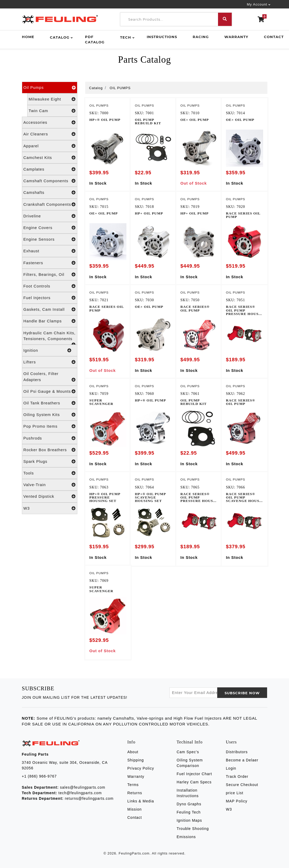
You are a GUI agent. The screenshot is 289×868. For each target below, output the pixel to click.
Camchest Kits (50, 158)
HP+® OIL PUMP (105, 120)
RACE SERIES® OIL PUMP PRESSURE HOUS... (244, 310)
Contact (274, 37)
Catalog (60, 37)
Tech (126, 37)
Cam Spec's (188, 752)
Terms (133, 785)
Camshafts (50, 193)
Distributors (237, 752)
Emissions (186, 837)
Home (28, 37)
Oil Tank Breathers (50, 403)
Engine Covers (50, 228)
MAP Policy (237, 801)
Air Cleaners (50, 134)
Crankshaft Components (50, 204)
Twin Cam (52, 111)
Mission (135, 809)
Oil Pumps (50, 88)
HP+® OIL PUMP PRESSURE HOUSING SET (105, 497)
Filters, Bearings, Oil (50, 275)
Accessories (50, 122)
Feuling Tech (189, 812)
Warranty (236, 37)
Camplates (50, 169)
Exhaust (50, 251)
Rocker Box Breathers (50, 450)
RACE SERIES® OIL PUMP (195, 308)
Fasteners (50, 263)
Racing (201, 37)
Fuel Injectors (50, 298)
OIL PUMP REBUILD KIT (148, 121)
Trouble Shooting (193, 829)
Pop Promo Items (50, 426)
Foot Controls (50, 286)
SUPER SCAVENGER (101, 402)
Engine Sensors (50, 239)
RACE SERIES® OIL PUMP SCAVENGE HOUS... (244, 497)
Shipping (136, 760)
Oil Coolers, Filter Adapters (50, 377)
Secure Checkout (242, 785)
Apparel (50, 146)
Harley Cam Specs (194, 782)
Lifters (50, 362)
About (133, 752)
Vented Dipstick (50, 496)
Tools (50, 473)
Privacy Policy (141, 768)
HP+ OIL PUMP (149, 213)
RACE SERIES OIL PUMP (243, 215)
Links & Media (141, 801)
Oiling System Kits (50, 415)
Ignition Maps (189, 820)
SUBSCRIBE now (242, 693)
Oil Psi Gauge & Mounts (50, 391)
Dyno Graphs (189, 804)
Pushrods (50, 438)
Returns (135, 793)
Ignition (48, 350)
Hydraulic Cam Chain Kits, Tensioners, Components (50, 338)
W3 (50, 508)
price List (235, 793)
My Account (257, 4)
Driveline (50, 216)
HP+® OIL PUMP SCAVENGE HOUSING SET (150, 497)
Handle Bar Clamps (50, 321)
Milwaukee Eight (52, 99)
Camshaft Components (50, 181)
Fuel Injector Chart (194, 774)
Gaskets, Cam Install (50, 309)
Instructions (162, 37)
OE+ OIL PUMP (195, 120)
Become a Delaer (242, 760)
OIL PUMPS (120, 88)
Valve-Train (50, 485)
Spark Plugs (50, 462)
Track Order (237, 776)
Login (231, 768)
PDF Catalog (95, 39)
